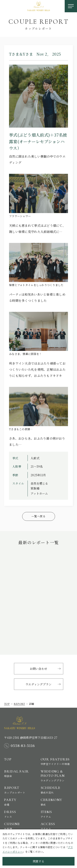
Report (20, 790)
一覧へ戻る (38, 516)
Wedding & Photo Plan (57, 776)
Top (7, 704)
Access (57, 826)
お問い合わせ (39, 669)
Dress (20, 814)
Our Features (57, 761)
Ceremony (57, 802)
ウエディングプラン (39, 684)
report (19, 704)
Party (20, 802)
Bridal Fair (20, 773)
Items (57, 814)
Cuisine (20, 826)
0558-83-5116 (23, 746)
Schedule (57, 790)
